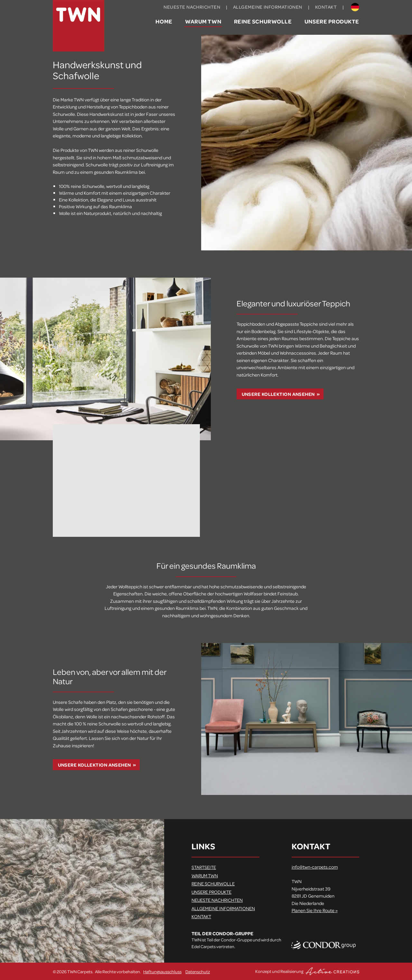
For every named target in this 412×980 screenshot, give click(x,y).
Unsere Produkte (332, 21)
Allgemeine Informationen (268, 7)
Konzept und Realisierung (307, 971)
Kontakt (326, 7)
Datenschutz (198, 971)
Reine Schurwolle (263, 21)
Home (164, 21)
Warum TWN (203, 21)
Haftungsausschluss (162, 971)
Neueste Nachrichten (192, 7)
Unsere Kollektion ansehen (278, 394)
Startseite (204, 867)
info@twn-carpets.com (315, 867)
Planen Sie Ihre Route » (315, 910)
